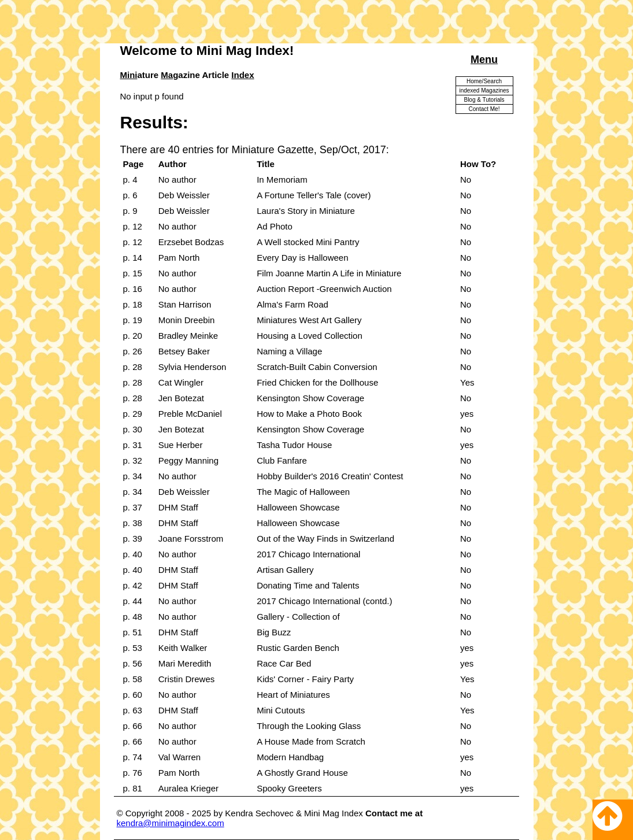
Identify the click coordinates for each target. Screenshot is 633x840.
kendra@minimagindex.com (171, 823)
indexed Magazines (484, 90)
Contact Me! (484, 109)
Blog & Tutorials (484, 100)
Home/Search (484, 81)
